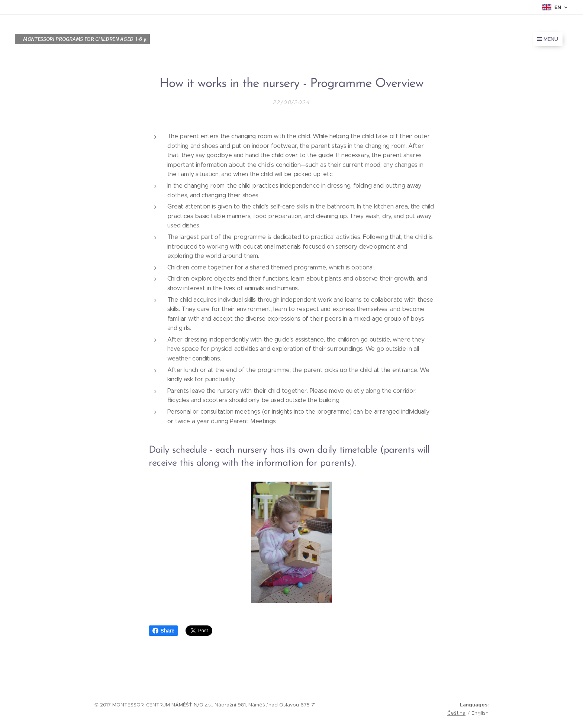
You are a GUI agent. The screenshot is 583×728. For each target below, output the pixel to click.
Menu (548, 39)
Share (163, 631)
